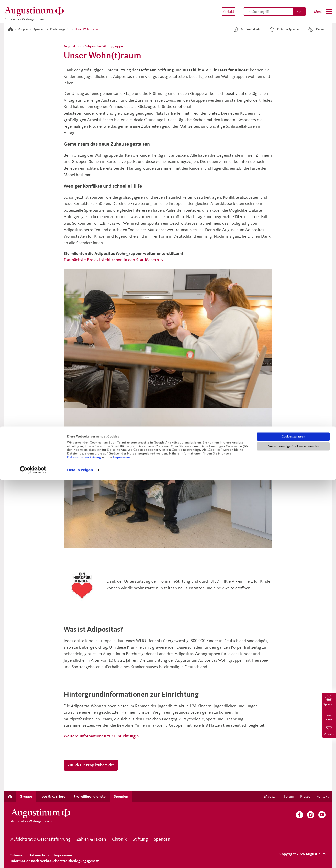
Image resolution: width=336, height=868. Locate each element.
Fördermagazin (60, 29)
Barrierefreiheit (245, 29)
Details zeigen (80, 858)
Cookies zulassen (293, 824)
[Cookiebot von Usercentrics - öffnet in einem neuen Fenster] (33, 858)
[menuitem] (225, 12)
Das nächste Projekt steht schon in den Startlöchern (112, 260)
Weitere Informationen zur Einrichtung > (101, 736)
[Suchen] (299, 12)
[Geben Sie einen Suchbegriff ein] (275, 12)
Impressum (122, 845)
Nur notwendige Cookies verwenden (293, 834)
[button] (225, 12)
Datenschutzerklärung (85, 845)
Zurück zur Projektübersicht (91, 765)
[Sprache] (318, 29)
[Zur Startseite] (10, 29)
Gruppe (23, 29)
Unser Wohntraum (86, 29)
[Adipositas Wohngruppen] (36, 11)
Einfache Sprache (283, 29)
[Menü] (323, 12)
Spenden (39, 29)
